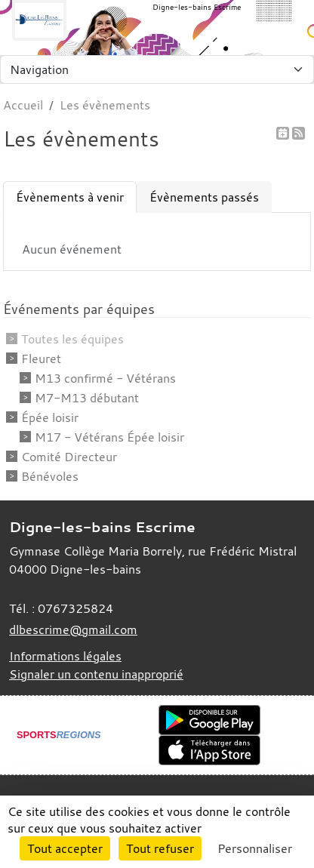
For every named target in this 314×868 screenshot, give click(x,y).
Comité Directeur (69, 457)
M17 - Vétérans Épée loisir (109, 437)
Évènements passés (204, 197)
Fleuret (41, 359)
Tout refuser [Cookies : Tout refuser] (160, 848)
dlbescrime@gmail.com (73, 629)
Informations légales (65, 656)
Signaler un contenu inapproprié (96, 674)
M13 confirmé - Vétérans (105, 378)
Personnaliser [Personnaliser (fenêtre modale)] (255, 848)
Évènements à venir (70, 197)
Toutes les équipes (72, 339)
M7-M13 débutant (87, 398)
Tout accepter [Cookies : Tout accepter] (65, 848)
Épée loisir (50, 417)
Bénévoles (50, 476)
